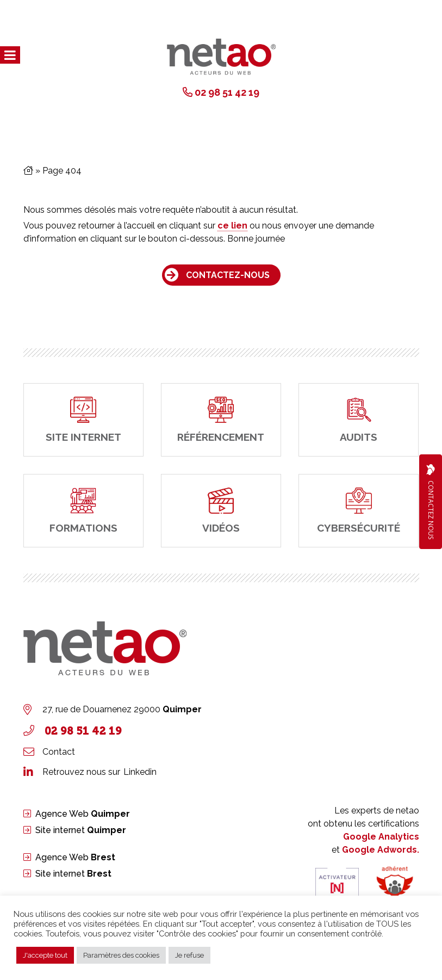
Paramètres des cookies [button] (121, 955)
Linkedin (140, 772)
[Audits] (359, 420)
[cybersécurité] (359, 511)
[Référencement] (221, 420)
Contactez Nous (431, 502)
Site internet (81, 830)
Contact (59, 752)
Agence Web (83, 814)
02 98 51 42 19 (227, 92)
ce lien (232, 226)
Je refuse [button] (189, 955)
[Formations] (83, 511)
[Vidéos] (221, 511)
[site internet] (83, 420)
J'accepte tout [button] (45, 955)
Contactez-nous (228, 275)
